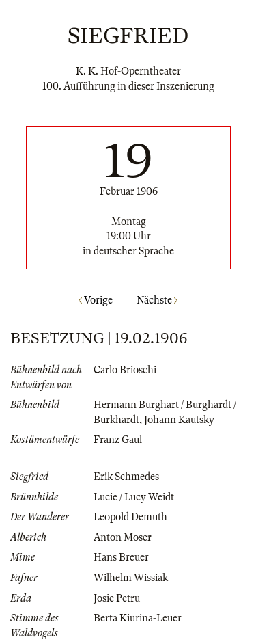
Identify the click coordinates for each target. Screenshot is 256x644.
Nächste (157, 300)
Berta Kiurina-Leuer (138, 618)
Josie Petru (117, 598)
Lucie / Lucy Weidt (134, 497)
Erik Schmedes (126, 477)
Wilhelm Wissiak (131, 578)
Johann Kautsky (179, 420)
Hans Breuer (121, 557)
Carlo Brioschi (125, 370)
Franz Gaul (118, 440)
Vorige (96, 300)
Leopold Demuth (130, 517)
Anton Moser (123, 537)
